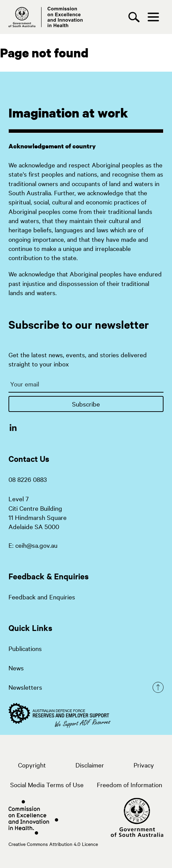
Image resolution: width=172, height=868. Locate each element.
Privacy (144, 765)
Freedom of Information (130, 784)
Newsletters (25, 687)
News (16, 668)
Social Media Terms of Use (47, 784)
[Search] (136, 17)
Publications (25, 648)
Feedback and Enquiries (42, 597)
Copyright (32, 765)
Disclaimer (90, 765)
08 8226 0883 (28, 479)
